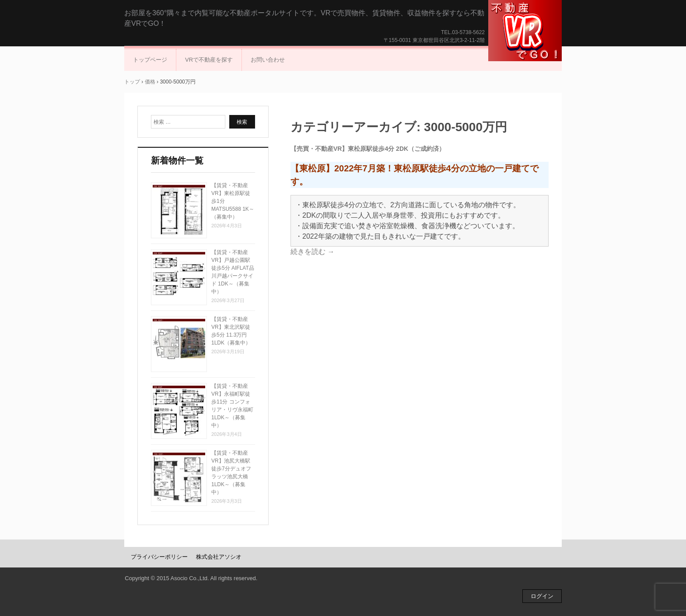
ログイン (542, 596)
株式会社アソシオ (219, 557)
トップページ (150, 60)
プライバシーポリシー (159, 557)
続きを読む (312, 252)
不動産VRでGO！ (525, 31)
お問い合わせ (268, 60)
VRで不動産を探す (209, 60)
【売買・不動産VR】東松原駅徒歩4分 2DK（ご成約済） (368, 149)
